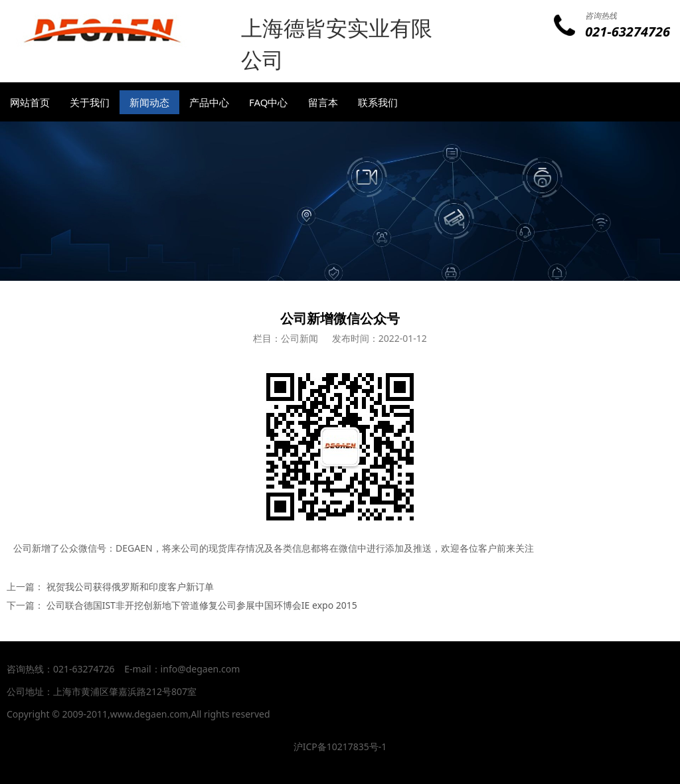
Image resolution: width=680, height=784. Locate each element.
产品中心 (209, 102)
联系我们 (378, 102)
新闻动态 (149, 102)
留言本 (323, 102)
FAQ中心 (269, 102)
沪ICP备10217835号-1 (340, 746)
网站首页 (30, 102)
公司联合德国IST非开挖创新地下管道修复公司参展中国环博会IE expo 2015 (202, 605)
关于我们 (90, 102)
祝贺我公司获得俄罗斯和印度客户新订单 (130, 587)
